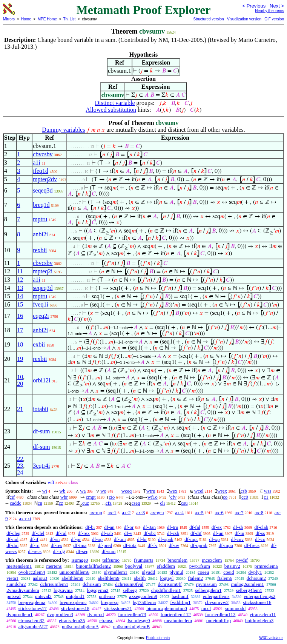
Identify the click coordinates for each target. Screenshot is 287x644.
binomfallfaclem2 (94, 566)
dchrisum (92, 584)
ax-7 (239, 512)
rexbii (40, 250)
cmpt (91, 497)
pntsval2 (43, 596)
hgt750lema (144, 602)
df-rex (84, 533)
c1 (266, 497)
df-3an (149, 527)
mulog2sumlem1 (248, 584)
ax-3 (140, 512)
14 (20, 296)
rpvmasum (206, 584)
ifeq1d (41, 171)
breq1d (41, 205)
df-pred (105, 545)
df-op (97, 539)
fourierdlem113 (220, 614)
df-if (34, 539)
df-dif (196, 533)
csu (184, 503)
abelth (140, 578)
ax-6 (219, 512)
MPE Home (47, 19)
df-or (129, 527)
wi (45, 491)
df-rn (35, 545)
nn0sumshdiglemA (80, 626)
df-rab (107, 533)
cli (162, 503)
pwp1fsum (200, 566)
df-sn (55, 539)
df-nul (12, 539)
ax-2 (126, 512)
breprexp (110, 602)
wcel (199, 491)
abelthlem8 (72, 578)
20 (20, 384)
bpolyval (134, 566)
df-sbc (150, 533)
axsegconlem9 (143, 596)
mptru (40, 219)
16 (20, 316)
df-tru (173, 527)
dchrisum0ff (170, 584)
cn (40, 503)
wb (63, 491)
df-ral (61, 533)
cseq (136, 503)
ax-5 (199, 512)
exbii (39, 344)
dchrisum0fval (129, 584)
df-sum (41, 431)
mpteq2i (43, 271)
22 (20, 459)
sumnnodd (235, 608)
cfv (173, 497)
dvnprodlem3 (60, 614)
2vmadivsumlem (23, 590)
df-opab (166, 539)
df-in (239, 533)
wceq (127, 491)
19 (20, 359)
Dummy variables (63, 130)
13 (20, 288)
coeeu (203, 572)
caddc (15, 503)
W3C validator (271, 638)
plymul (176, 572)
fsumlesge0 (139, 620)
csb (244, 491)
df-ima (80, 545)
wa (83, 491)
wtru (151, 491)
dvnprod (96, 614)
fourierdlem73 (132, 614)
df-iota (130, 545)
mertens (54, 566)
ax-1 (112, 512)
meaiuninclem (178, 620)
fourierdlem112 (176, 614)
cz (61, 503)
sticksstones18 (75, 608)
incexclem (212, 560)
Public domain (158, 638)
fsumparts (143, 560)
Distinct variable (115, 103)
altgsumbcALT (33, 626)
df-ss (260, 533)
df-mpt (191, 539)
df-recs (35, 551)
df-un (218, 533)
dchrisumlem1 (54, 584)
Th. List (70, 19)
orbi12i (41, 380)
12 (20, 280)
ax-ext (25, 518)
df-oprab (199, 545)
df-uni (120, 539)
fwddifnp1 (180, 602)
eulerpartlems (216, 596)
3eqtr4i (41, 466)
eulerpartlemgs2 (260, 596)
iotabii (41, 409)
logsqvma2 (97, 590)
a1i (37, 163)
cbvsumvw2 (217, 602)
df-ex (217, 527)
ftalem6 (225, 578)
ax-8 (259, 512)
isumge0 (80, 560)
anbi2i (40, 234)
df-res (57, 545)
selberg (130, 590)
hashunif (180, 596)
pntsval (14, 596)
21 (20, 409)
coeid (229, 572)
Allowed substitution (111, 110)
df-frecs (252, 545)
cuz (86, 503)
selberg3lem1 (209, 590)
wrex (222, 491)
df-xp (214, 539)
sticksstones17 (33, 608)
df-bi (90, 527)
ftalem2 (195, 578)
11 (20, 271)
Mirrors (9, 19)
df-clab (261, 527)
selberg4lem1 (249, 590)
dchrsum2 (256, 578)
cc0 (245, 497)
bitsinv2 (232, 566)
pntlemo (107, 596)
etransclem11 (263, 614)
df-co (260, 539)
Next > (277, 6)
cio (112, 497)
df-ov (174, 545)
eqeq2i (41, 316)
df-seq (82, 551)
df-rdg (59, 551)
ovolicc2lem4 (32, 572)
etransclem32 (31, 620)
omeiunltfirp (219, 620)
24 (20, 472)
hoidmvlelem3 (259, 620)
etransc (106, 620)
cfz (109, 503)
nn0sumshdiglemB (132, 626)
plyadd (148, 572)
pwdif (242, 560)
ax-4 (179, 512)
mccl (206, 608)
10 (20, 377)
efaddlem (166, 566)
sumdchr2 (16, 584)
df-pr (76, 539)
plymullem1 (116, 572)
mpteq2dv (45, 179)
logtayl (167, 578)
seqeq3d (43, 190)
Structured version (208, 19)
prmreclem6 (266, 566)
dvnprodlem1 (19, 614)
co (225, 497)
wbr (64, 497)
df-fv (152, 545)
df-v (128, 533)
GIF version (274, 19)
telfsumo (111, 560)
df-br (142, 539)
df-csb (173, 533)
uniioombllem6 (74, 572)
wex (173, 491)
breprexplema (32, 602)
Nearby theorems (269, 11)
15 (20, 304)
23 (20, 466)
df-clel (38, 533)
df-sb (238, 527)
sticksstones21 (118, 608)
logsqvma (63, 590)
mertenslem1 (19, 566)
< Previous (254, 6)
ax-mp (96, 512)
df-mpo (226, 545)
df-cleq (13, 533)
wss (268, 491)
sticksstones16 (257, 602)
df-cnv (237, 539)
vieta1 (12, 578)
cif (12, 497)
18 (20, 344)
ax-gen (157, 512)
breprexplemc (73, 602)
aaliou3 (40, 578)
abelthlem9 (109, 578)
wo (103, 491)
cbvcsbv (43, 154)
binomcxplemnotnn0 (167, 608)
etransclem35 (72, 620)
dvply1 (255, 572)
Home (26, 19)
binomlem (177, 560)
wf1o (153, 497)
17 (20, 330)
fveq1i (41, 304)
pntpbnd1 (75, 596)
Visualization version (244, 19)
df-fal (195, 527)
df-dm (12, 545)
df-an (109, 527)
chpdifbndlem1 (166, 590)
